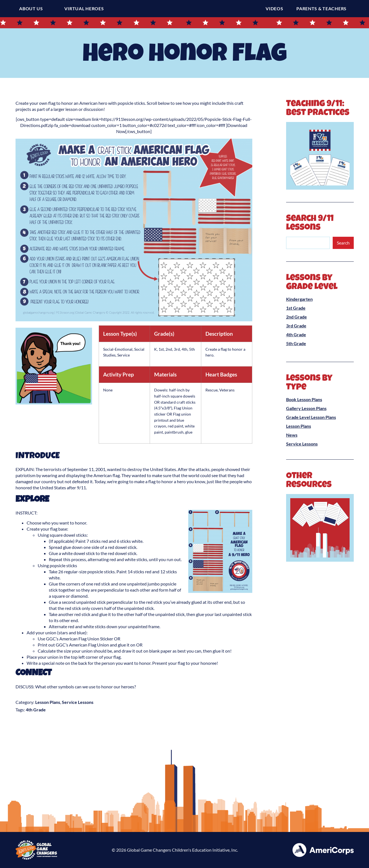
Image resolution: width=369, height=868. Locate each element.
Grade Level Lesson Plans (311, 417)
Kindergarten (299, 299)
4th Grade (36, 710)
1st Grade (296, 308)
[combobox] (308, 243)
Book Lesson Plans (304, 399)
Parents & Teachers (323, 9)
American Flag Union (89, 645)
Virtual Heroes (84, 8)
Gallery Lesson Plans (306, 408)
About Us (31, 8)
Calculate (47, 651)
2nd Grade (297, 317)
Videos (276, 9)
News (292, 435)
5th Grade (296, 343)
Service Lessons (78, 702)
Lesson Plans (48, 702)
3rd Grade (296, 326)
